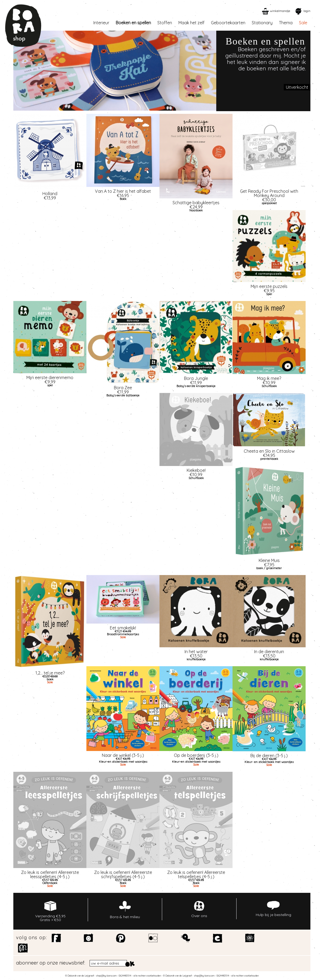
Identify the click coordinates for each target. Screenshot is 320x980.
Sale (303, 23)
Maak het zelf (191, 23)
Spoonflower (250, 938)
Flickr (153, 938)
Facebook (56, 938)
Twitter (185, 938)
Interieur (101, 23)
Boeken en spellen (133, 23)
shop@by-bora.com (106, 976)
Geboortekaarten (228, 23)
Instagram (89, 938)
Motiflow (23, 948)
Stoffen (165, 23)
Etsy (218, 938)
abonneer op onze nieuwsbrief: (51, 963)
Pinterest (121, 938)
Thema (286, 23)
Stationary (262, 23)
